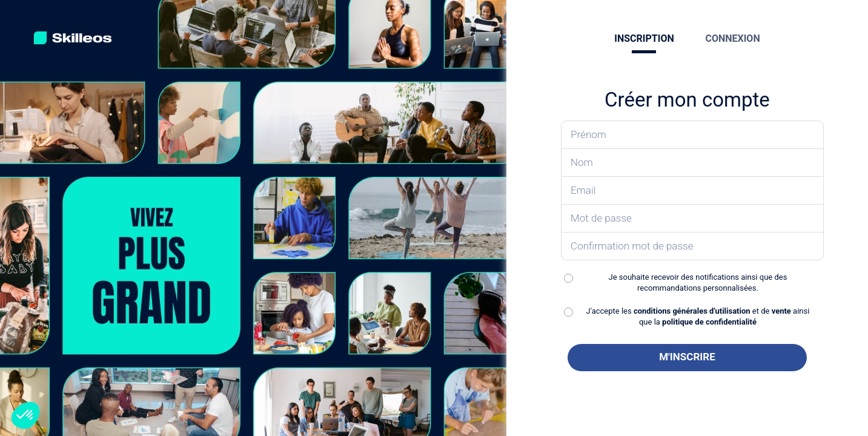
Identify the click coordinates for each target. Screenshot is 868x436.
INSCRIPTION (644, 38)
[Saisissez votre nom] (692, 163)
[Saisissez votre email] (692, 191)
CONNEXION (732, 38)
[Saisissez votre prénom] (692, 135)
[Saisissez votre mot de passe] (692, 219)
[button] (25, 415)
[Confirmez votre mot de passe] (692, 246)
